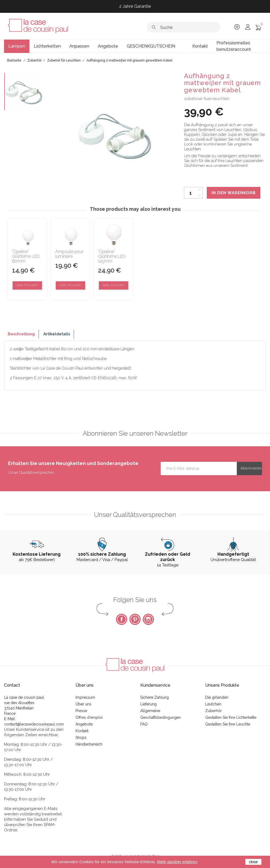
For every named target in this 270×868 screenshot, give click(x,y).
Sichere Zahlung (155, 697)
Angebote (84, 724)
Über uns (83, 704)
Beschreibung (21, 334)
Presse (81, 711)
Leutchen (213, 704)
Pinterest (135, 619)
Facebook (122, 619)
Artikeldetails (57, 334)
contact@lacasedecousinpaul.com (34, 724)
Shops (81, 738)
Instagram (148, 619)
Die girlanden (217, 697)
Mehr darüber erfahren (177, 862)
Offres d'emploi (89, 717)
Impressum (85, 697)
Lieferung (149, 704)
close (254, 862)
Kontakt (82, 731)
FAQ (144, 724)
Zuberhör (213, 711)
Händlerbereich (89, 744)
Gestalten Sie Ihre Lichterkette (231, 717)
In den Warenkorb (234, 193)
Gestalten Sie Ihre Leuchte (228, 724)
